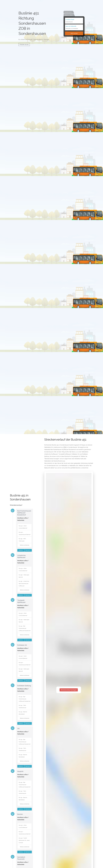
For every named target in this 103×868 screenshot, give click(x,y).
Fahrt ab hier (29, 550)
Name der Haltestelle (71, 26)
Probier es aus (24, 44)
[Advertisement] (21, 466)
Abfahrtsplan (21, 550)
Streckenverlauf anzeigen (69, 690)
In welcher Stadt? (70, 20)
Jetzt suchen (74, 33)
